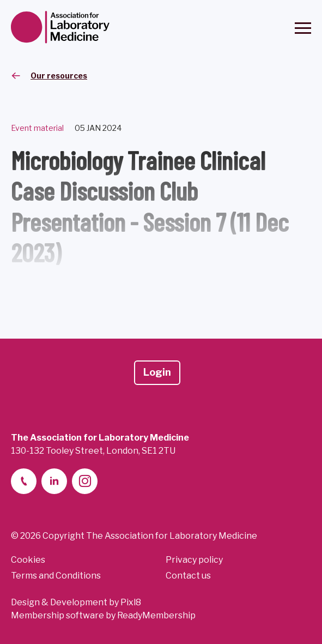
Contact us (188, 576)
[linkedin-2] (54, 481)
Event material (37, 128)
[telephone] (24, 481)
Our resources (59, 76)
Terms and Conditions (56, 576)
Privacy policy (194, 560)
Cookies (28, 560)
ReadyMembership (156, 615)
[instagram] (85, 481)
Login (157, 372)
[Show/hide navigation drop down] (303, 28)
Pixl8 (131, 602)
